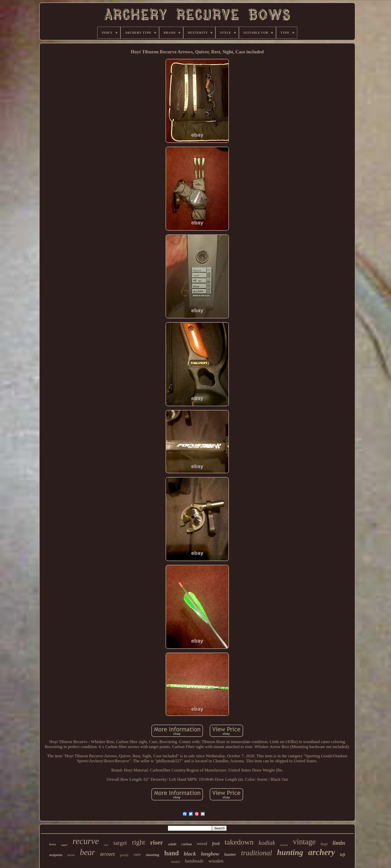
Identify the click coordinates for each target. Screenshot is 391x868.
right (139, 842)
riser (157, 842)
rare (137, 854)
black (190, 854)
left (342, 855)
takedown (239, 842)
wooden (216, 861)
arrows (107, 854)
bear (87, 852)
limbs (339, 843)
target (120, 843)
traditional (257, 853)
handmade (194, 861)
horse (52, 844)
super (64, 845)
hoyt (324, 844)
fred (216, 844)
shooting (152, 855)
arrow (71, 855)
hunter (230, 854)
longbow (210, 854)
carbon (187, 844)
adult (172, 844)
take (106, 845)
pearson (284, 845)
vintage (304, 842)
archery (322, 852)
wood (202, 843)
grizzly (124, 855)
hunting (290, 852)
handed (175, 862)
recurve (86, 841)
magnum (56, 855)
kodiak (267, 843)
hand (171, 853)
